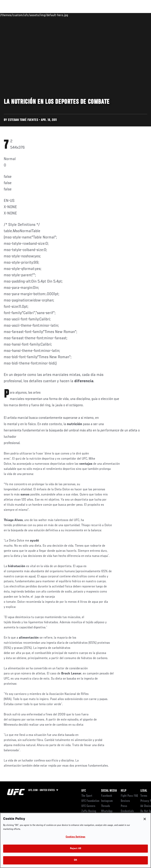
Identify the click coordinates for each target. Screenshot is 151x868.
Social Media (109, 791)
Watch (93, 15)
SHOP (127, 15)
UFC (84, 791)
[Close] (145, 819)
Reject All (75, 849)
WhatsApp (107, 811)
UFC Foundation (90, 801)
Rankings (27, 15)
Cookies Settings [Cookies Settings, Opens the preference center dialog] (75, 837)
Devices (125, 801)
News (60, 15)
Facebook (107, 796)
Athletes (45, 15)
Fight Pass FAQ (129, 796)
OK (75, 860)
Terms (144, 796)
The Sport (87, 796)
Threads (106, 806)
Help (123, 791)
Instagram (107, 801)
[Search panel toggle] (138, 15)
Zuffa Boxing (109, 17)
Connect (77, 15)
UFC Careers (88, 806)
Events (11, 15)
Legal (144, 791)
